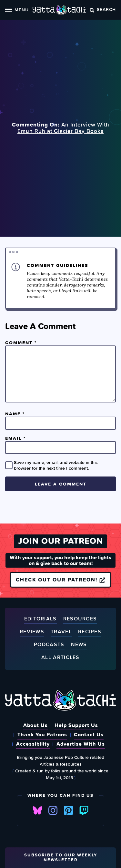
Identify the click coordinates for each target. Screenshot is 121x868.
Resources (80, 619)
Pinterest (68, 810)
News (79, 645)
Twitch (84, 810)
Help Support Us (76, 725)
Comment (21, 343)
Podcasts (49, 645)
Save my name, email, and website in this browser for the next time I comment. (56, 465)
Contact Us (89, 734)
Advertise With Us (81, 744)
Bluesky (37, 810)
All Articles (60, 658)
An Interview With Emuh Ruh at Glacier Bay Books (63, 128)
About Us (35, 725)
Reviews (32, 632)
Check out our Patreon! (60, 580)
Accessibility (33, 744)
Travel (61, 632)
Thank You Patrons (42, 734)
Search (103, 9)
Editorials (40, 619)
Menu (17, 9)
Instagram (53, 810)
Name (15, 414)
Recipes (90, 632)
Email (15, 438)
